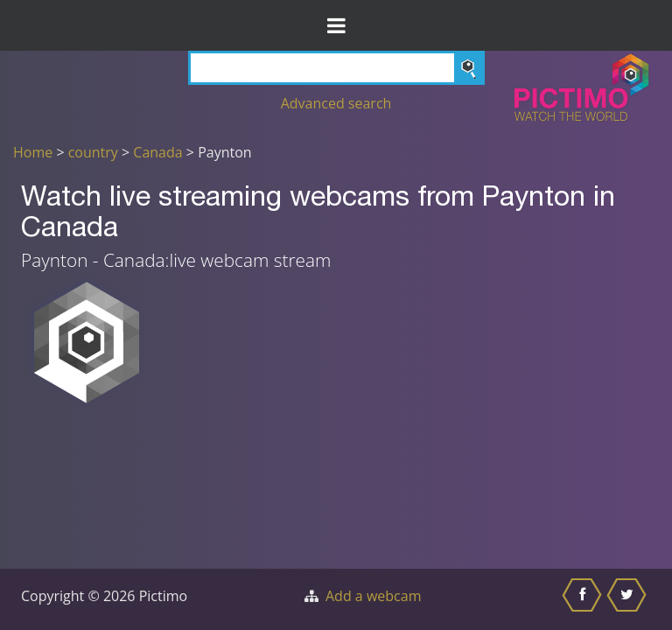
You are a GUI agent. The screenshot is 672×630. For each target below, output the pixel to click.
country (93, 152)
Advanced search (336, 103)
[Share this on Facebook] (584, 599)
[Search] (336, 68)
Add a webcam (373, 596)
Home (33, 152)
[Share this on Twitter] (629, 599)
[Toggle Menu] (336, 25)
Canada (157, 152)
